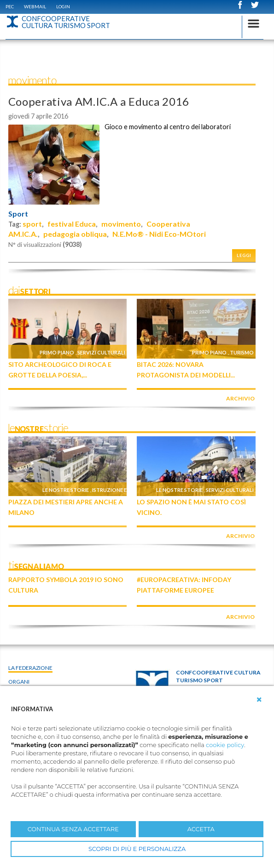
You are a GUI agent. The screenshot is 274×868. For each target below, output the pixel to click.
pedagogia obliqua (75, 234)
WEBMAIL (35, 6)
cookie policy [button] (225, 745)
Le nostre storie (66, 490)
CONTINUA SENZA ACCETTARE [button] (73, 829)
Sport (18, 214)
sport (32, 224)
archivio (240, 398)
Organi (19, 682)
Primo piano (57, 352)
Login (63, 6)
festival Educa (72, 224)
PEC (10, 6)
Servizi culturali (101, 352)
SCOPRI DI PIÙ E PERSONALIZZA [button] (137, 849)
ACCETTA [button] (201, 829)
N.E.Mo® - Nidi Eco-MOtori (159, 234)
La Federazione (30, 668)
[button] (259, 700)
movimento (121, 224)
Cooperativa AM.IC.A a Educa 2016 (99, 101)
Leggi (244, 255)
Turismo (242, 352)
